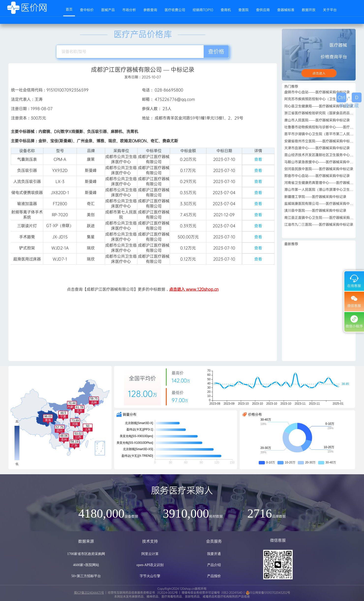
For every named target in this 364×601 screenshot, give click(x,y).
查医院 (243, 10)
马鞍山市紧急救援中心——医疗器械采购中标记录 (322, 162)
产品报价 (214, 576)
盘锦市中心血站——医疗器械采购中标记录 (317, 92)
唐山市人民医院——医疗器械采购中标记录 (317, 120)
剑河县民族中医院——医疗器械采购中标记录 (319, 169)
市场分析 (129, 10)
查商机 (226, 10)
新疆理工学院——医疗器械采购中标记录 (315, 197)
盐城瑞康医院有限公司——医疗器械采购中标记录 (322, 204)
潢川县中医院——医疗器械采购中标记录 (315, 210)
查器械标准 (286, 10)
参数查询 (150, 10)
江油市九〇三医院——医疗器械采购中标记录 (319, 224)
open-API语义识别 (150, 565)
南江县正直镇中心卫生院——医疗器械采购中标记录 (324, 218)
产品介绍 (214, 565)
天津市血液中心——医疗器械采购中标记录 (317, 148)
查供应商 (263, 10)
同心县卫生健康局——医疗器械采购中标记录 (319, 106)
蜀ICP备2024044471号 (89, 593)
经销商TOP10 (203, 10)
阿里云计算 (150, 554)
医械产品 (108, 10)
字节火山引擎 (150, 576)
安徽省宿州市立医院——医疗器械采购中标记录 (320, 141)
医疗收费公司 (175, 10)
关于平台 (330, 10)
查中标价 (87, 10)
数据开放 (309, 10)
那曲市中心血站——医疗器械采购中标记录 (317, 176)
